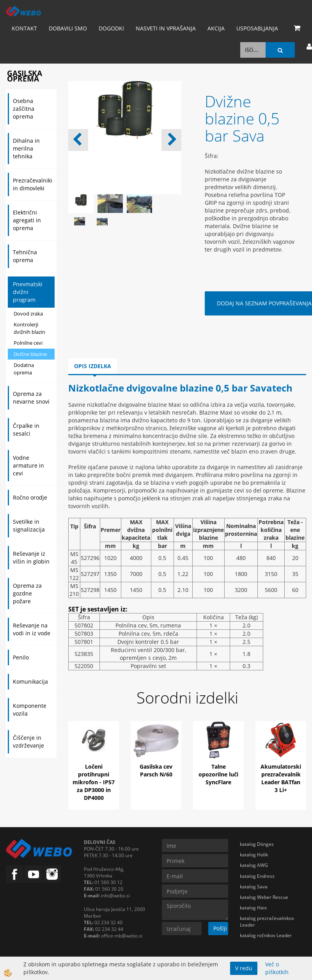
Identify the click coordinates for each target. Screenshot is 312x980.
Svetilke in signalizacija (29, 525)
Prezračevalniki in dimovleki (33, 184)
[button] (171, 140)
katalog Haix (253, 908)
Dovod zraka (28, 314)
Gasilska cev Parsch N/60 (156, 770)
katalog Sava (254, 887)
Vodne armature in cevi (28, 465)
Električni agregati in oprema (27, 220)
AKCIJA (216, 28)
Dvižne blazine (30, 354)
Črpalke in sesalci (26, 430)
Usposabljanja (257, 28)
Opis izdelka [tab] (93, 366)
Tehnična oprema (25, 256)
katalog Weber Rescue (264, 897)
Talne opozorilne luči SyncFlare (218, 774)
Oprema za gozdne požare (27, 593)
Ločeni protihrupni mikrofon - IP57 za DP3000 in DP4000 (94, 782)
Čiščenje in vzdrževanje (28, 742)
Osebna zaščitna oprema (24, 109)
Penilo (21, 657)
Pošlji (220, 928)
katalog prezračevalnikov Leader (267, 922)
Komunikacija (30, 681)
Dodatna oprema (24, 369)
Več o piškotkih (277, 968)
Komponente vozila (30, 710)
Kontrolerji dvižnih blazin (29, 328)
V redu (244, 968)
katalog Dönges (257, 844)
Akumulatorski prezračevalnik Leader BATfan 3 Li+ (281, 778)
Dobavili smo (68, 28)
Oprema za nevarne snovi (31, 398)
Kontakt (24, 28)
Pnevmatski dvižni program (28, 292)
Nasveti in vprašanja (166, 28)
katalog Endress (257, 876)
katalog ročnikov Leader (266, 935)
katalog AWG (254, 865)
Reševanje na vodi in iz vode (32, 629)
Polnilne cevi (28, 343)
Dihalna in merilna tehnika (26, 148)
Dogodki (111, 28)
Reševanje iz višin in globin (31, 557)
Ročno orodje (30, 497)
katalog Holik (254, 855)
